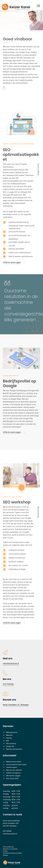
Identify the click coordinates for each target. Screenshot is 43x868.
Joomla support (12, 767)
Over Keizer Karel (12, 778)
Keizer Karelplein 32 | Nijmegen (16, 705)
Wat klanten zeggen (13, 776)
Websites (9, 735)
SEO (8, 741)
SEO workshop (11, 744)
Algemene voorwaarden (10, 849)
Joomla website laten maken (16, 764)
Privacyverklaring (8, 847)
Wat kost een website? (14, 770)
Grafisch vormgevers (13, 773)
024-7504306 (8, 684)
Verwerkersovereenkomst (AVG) (12, 853)
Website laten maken (14, 762)
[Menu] (39, 6)
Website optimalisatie (14, 749)
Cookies (5, 851)
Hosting (9, 738)
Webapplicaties (12, 732)
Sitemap (5, 855)
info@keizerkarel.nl (11, 663)
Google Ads (10, 746)
